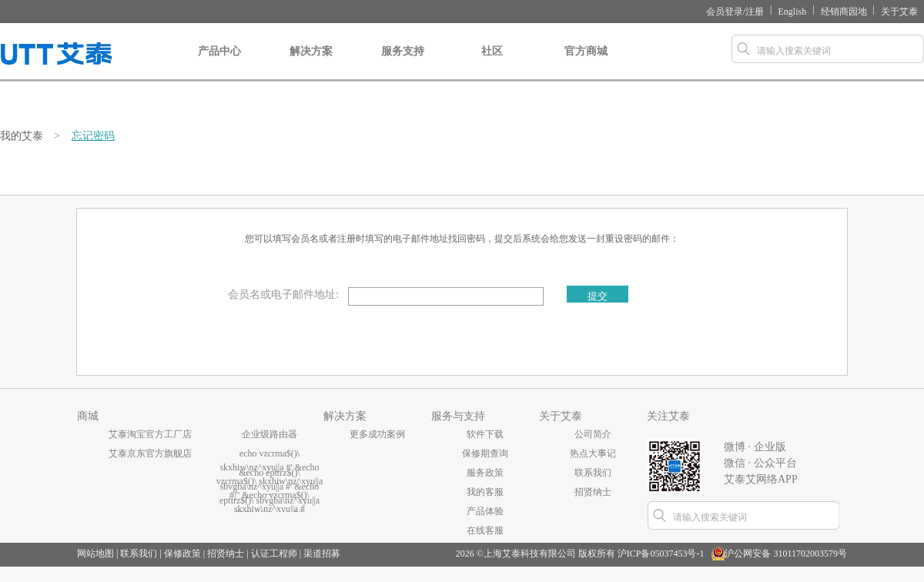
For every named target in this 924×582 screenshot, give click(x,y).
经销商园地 (844, 12)
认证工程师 (274, 554)
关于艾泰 (899, 12)
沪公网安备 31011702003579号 (786, 554)
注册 (755, 12)
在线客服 (485, 530)
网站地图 (95, 554)
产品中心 (219, 63)
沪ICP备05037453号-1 (661, 554)
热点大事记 (593, 453)
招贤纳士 (593, 492)
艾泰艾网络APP (761, 479)
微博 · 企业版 (755, 447)
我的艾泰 (22, 136)
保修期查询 (485, 453)
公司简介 (593, 434)
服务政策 (485, 473)
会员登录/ (726, 12)
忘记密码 (93, 136)
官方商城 (586, 63)
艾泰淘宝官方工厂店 (150, 434)
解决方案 (311, 63)
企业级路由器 (269, 434)
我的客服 (485, 492)
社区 (492, 63)
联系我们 (593, 473)
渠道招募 (322, 554)
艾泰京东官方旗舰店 (150, 453)
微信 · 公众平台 (760, 463)
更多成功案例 (377, 434)
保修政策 (182, 554)
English (793, 12)
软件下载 (485, 434)
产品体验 (485, 511)
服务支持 (403, 63)
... (270, 492)
